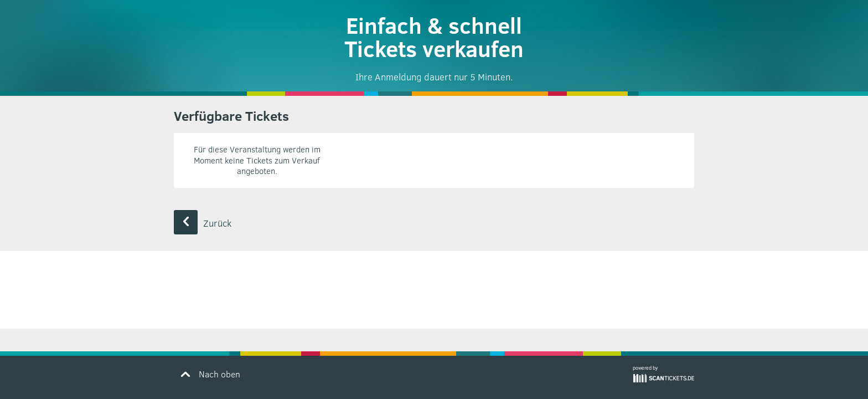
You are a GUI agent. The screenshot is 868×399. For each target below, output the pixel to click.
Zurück (203, 223)
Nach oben (208, 374)
